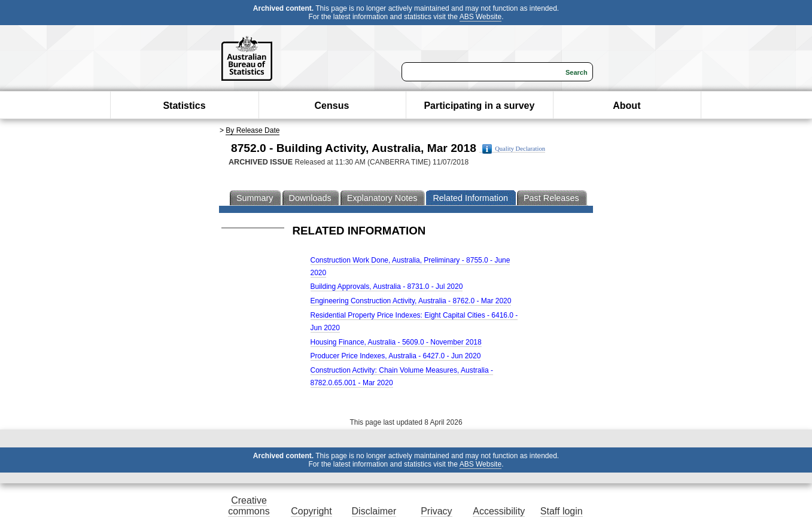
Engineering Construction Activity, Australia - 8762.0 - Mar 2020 (411, 301)
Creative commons (249, 506)
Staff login (562, 511)
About (627, 106)
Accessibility (499, 511)
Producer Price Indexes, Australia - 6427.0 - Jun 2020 (396, 356)
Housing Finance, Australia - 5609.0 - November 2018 (396, 342)
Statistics (184, 106)
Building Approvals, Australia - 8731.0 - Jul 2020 (387, 287)
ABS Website (480, 17)
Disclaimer (374, 511)
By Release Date (253, 130)
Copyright (311, 511)
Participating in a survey (479, 106)
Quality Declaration (514, 149)
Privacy (436, 511)
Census (332, 106)
